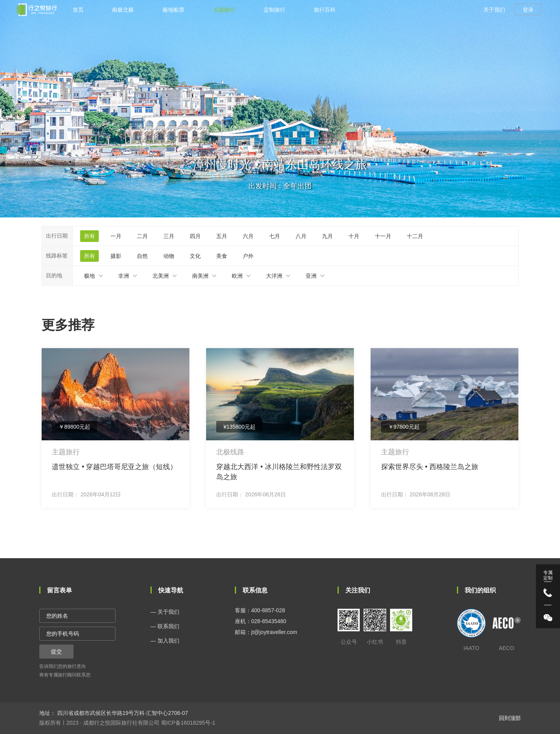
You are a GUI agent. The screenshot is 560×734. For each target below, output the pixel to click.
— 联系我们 (165, 626)
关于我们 (494, 10)
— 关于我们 (165, 612)
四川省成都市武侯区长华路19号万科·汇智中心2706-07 (122, 713)
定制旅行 (275, 10)
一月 (116, 236)
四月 (195, 236)
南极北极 (123, 10)
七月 (275, 236)
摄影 (116, 256)
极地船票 (173, 10)
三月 (169, 236)
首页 (78, 10)
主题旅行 (224, 10)
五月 (222, 236)
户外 (248, 256)
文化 (195, 256)
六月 (248, 236)
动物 (169, 256)
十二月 (415, 236)
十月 (354, 236)
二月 (142, 236)
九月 (327, 236)
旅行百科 (325, 10)
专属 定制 (548, 575)
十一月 (383, 236)
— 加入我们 (165, 641)
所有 (89, 236)
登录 (528, 10)
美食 (222, 256)
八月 (301, 236)
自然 (142, 256)
